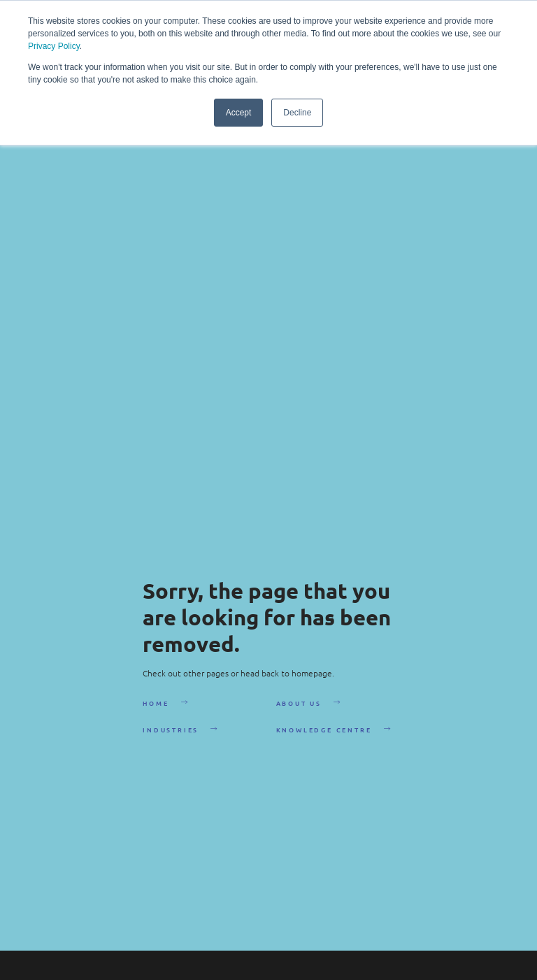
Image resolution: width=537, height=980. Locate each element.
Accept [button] (239, 113)
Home (156, 703)
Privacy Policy (54, 46)
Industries (171, 730)
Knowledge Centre (324, 730)
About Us (299, 703)
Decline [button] (297, 113)
